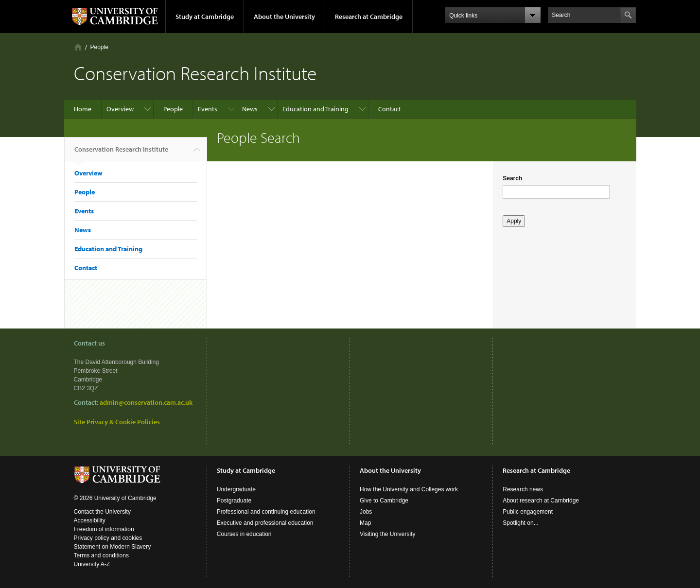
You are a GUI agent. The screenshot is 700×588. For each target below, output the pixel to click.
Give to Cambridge (384, 501)
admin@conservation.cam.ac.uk (146, 402)
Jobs (366, 512)
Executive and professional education (265, 523)
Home (78, 47)
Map (365, 523)
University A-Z (92, 564)
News (250, 109)
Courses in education (244, 534)
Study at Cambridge (205, 17)
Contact (390, 109)
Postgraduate (234, 501)
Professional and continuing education (266, 512)
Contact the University (102, 512)
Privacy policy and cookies (108, 538)
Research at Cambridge (369, 17)
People (99, 47)
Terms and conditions (101, 555)
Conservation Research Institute (121, 153)
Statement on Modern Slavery (113, 547)
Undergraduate (236, 489)
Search (512, 178)
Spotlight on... (520, 523)
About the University (284, 17)
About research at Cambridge (541, 501)
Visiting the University (388, 534)
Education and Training (315, 109)
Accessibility (90, 520)
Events (208, 109)
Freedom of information (104, 529)
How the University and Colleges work (409, 489)
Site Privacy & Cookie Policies (117, 422)
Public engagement (528, 512)
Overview (120, 109)
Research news (523, 489)
